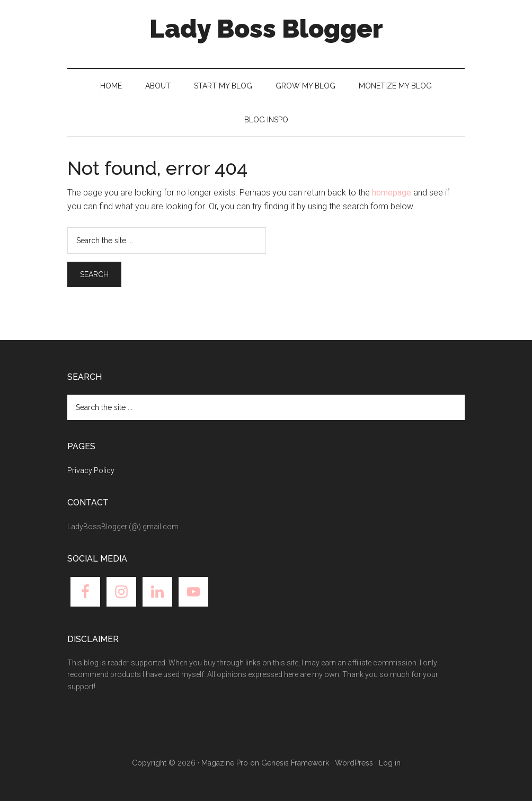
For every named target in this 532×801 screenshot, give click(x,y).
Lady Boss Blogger (266, 29)
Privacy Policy (91, 470)
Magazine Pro (225, 763)
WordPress (354, 763)
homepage (392, 193)
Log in (390, 763)
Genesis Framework (295, 763)
